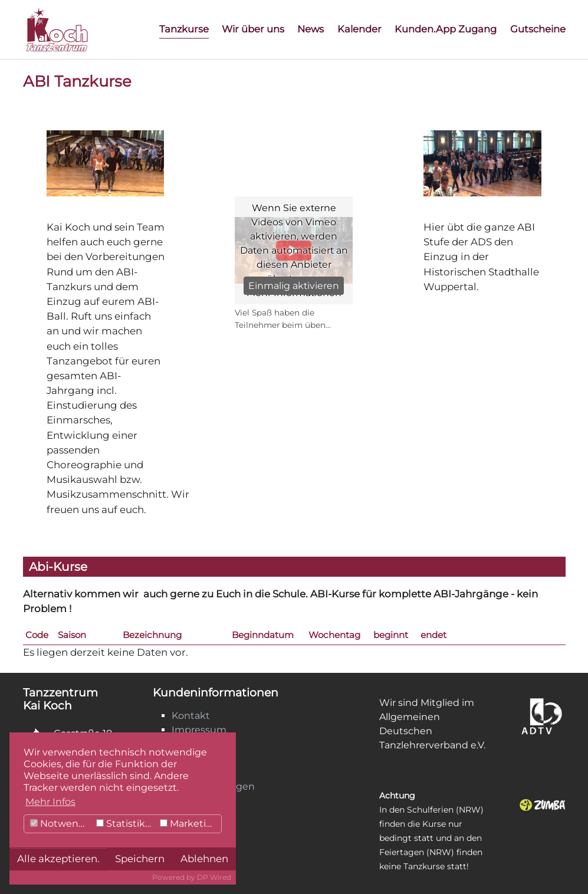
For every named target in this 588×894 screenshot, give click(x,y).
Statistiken (127, 824)
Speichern (140, 859)
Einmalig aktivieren (294, 286)
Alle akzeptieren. (58, 859)
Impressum (199, 730)
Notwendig (62, 824)
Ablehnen (204, 859)
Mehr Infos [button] (50, 802)
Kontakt (191, 716)
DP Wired (214, 877)
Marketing (189, 824)
